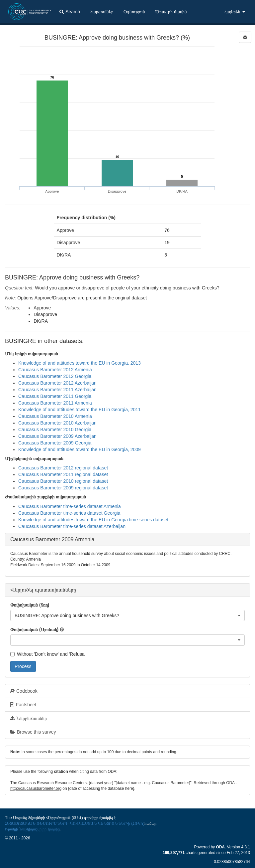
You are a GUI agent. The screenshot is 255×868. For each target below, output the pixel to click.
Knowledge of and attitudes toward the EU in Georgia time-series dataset (93, 520)
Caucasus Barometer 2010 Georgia (55, 430)
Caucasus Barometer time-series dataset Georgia (69, 513)
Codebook (24, 691)
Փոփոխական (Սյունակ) (34, 629)
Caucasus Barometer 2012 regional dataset (63, 468)
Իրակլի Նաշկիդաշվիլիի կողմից (32, 829)
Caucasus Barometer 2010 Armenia (55, 416)
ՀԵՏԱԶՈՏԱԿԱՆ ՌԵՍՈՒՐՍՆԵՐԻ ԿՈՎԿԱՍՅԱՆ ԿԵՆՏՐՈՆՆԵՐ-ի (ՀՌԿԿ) (75, 823)
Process (23, 666)
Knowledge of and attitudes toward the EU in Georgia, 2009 (80, 449)
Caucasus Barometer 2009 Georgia (55, 443)
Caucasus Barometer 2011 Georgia (55, 396)
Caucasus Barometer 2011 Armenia (55, 403)
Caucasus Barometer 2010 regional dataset (63, 481)
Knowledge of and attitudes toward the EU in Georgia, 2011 (80, 410)
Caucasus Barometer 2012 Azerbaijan (57, 383)
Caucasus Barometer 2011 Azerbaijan (57, 390)
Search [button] (70, 12)
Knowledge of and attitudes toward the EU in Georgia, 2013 (80, 363)
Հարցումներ (102, 12)
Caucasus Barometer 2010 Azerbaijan (57, 423)
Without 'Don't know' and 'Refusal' (48, 654)
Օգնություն (134, 12)
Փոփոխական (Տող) (30, 605)
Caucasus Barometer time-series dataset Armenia (70, 506)
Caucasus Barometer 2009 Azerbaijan (57, 436)
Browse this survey (33, 732)
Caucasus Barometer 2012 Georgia (55, 376)
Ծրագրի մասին (171, 12)
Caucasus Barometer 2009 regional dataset (63, 488)
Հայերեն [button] (235, 12)
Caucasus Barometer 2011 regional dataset (63, 474)
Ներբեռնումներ (29, 718)
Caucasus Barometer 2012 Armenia (55, 370)
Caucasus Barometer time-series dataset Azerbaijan (72, 526)
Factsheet (23, 705)
